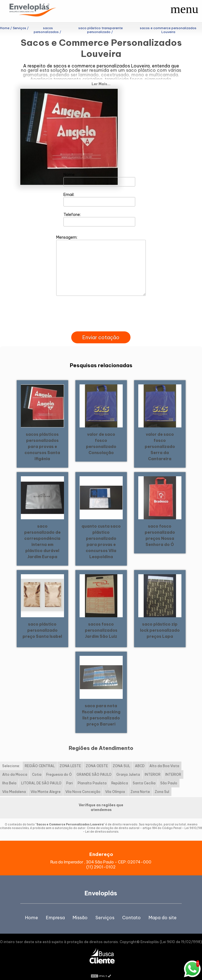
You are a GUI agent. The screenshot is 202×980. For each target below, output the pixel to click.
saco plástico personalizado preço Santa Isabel (42, 623)
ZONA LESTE (70, 759)
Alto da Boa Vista (164, 759)
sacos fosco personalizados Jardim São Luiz (101, 623)
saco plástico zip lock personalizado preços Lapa (160, 623)
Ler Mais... (101, 77)
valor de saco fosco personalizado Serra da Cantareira (160, 440)
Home (32, 911)
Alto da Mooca (15, 768)
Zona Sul (162, 785)
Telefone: (99, 212)
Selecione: (11, 759)
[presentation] (101, 318)
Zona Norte (140, 785)
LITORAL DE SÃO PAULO (41, 776)
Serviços (105, 911)
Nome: (99, 172)
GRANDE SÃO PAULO (94, 768)
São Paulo (169, 776)
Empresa (55, 911)
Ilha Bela (9, 776)
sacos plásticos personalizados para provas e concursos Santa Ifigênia (42, 440)
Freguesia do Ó (59, 768)
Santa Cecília (144, 776)
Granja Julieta (128, 768)
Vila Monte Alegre (46, 785)
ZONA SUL (121, 759)
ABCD (140, 759)
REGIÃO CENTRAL (40, 759)
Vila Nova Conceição (83, 785)
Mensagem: (101, 258)
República (120, 776)
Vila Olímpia (115, 785)
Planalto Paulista (92, 776)
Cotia (37, 768)
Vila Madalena (14, 785)
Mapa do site (163, 911)
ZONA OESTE (97, 759)
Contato (131, 911)
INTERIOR (153, 768)
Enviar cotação (101, 330)
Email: (99, 192)
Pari (70, 776)
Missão (80, 911)
